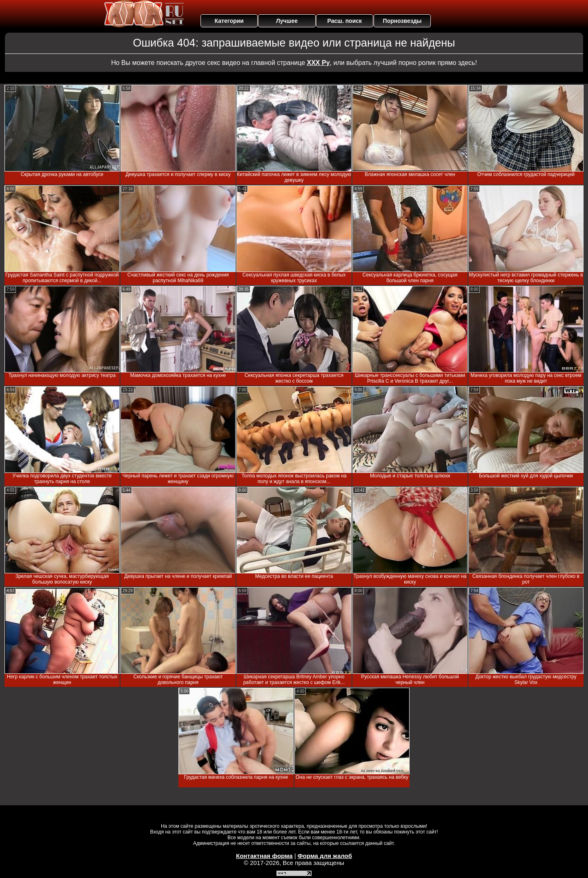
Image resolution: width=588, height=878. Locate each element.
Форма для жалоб (325, 856)
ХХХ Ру (318, 63)
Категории (229, 21)
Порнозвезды (402, 21)
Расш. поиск (344, 21)
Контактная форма (264, 856)
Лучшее (287, 21)
